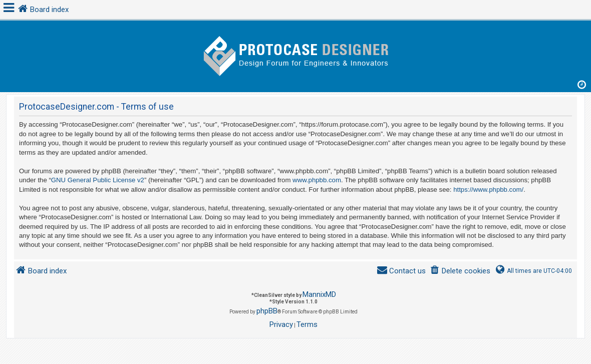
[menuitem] (460, 271)
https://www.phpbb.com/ (488, 190)
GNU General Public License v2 (98, 180)
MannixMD (319, 294)
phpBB (267, 311)
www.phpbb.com (317, 180)
